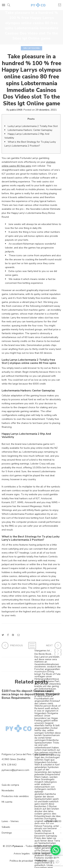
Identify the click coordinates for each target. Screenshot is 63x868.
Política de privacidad (21, 861)
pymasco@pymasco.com (15, 770)
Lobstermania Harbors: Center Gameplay (30, 130)
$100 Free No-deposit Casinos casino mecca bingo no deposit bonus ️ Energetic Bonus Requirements (31, 696)
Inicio (22, 43)
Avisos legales (22, 853)
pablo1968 (16, 110)
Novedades (8, 790)
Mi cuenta (7, 802)
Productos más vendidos (15, 796)
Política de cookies (46, 861)
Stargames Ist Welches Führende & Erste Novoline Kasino (48, 650)
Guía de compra (10, 785)
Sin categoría (36, 43)
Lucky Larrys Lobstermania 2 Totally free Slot (33, 126)
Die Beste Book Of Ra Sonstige (48, 654)
